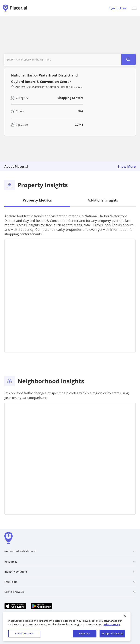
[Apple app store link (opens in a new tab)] (15, 606)
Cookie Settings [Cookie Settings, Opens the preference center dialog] (24, 633)
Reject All (84, 633)
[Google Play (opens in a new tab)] (42, 606)
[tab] (37, 201)
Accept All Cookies (112, 633)
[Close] (125, 616)
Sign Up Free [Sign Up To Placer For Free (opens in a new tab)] (118, 8)
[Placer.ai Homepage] (15, 8)
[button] (134, 8)
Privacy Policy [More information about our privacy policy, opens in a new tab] (112, 624)
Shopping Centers (70, 98)
